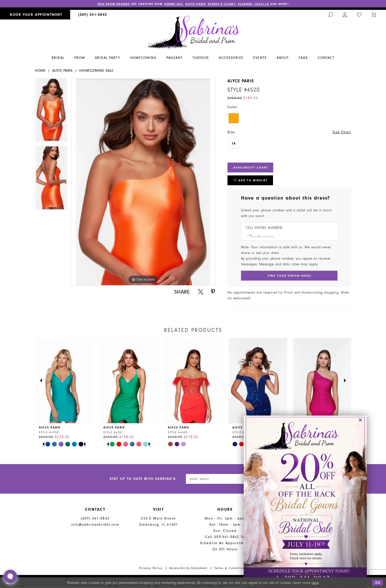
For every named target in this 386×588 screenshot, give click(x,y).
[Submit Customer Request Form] (289, 276)
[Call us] (93, 15)
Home (40, 71)
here (315, 583)
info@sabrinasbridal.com (95, 525)
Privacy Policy (151, 568)
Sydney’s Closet (222, 4)
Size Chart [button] (342, 132)
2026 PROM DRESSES (113, 4)
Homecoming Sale (96, 71)
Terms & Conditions (231, 568)
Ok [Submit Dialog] (378, 583)
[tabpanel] (51, 112)
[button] (361, 422)
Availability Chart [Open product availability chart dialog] (251, 168)
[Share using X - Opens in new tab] (201, 292)
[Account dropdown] (345, 15)
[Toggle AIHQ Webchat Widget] (10, 576)
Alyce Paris (195, 4)
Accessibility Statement (189, 568)
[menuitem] (35, 15)
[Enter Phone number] (287, 235)
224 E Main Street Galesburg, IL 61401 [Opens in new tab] (159, 521)
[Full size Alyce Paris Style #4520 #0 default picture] (143, 182)
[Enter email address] (216, 479)
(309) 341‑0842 (95, 518)
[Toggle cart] (374, 15)
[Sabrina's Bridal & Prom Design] (193, 32)
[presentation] (64, 381)
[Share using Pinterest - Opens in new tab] (213, 292)
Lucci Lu (262, 4)
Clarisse (245, 4)
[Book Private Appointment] (35, 15)
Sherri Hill (174, 4)
